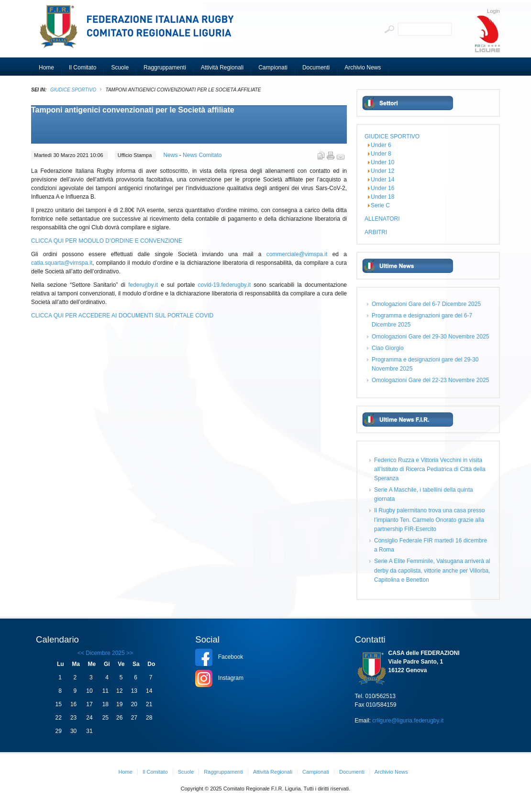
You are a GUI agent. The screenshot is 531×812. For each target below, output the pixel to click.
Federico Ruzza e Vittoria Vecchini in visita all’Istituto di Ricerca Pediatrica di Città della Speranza (430, 469)
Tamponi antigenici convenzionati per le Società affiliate (133, 110)
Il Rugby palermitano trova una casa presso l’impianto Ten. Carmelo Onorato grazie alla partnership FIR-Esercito (429, 519)
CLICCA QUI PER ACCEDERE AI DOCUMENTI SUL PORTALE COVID (122, 316)
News (171, 155)
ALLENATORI (382, 219)
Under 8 (381, 154)
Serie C (380, 205)
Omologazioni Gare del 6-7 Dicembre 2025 (426, 304)
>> (129, 653)
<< (81, 653)
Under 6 (381, 145)
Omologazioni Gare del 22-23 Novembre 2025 (430, 380)
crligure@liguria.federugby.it (408, 721)
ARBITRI (376, 232)
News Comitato (202, 155)
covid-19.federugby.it (225, 285)
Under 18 (382, 197)
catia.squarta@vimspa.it (62, 263)
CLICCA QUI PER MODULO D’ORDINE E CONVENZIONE (107, 241)
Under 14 (382, 180)
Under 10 (382, 162)
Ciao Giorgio (388, 348)
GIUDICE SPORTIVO (73, 90)
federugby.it (143, 285)
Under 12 (382, 171)
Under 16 (382, 188)
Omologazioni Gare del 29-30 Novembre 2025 (430, 337)
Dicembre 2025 (105, 653)
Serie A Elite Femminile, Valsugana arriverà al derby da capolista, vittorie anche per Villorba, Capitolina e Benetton (432, 570)
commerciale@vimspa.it (297, 254)
